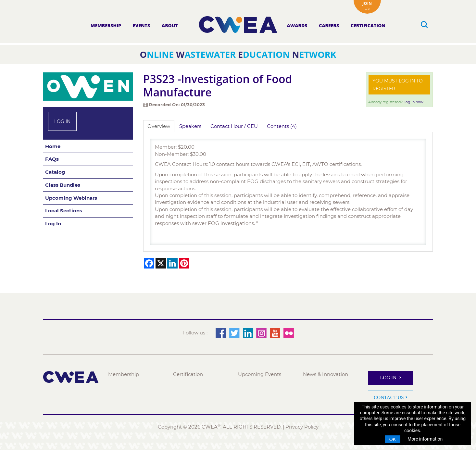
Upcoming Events (260, 374)
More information (425, 439)
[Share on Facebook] (149, 263)
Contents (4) (282, 126)
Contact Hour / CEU (234, 126)
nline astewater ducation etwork (238, 54)
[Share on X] (161, 263)
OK (393, 439)
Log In (62, 121)
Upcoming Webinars (71, 198)
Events (141, 25)
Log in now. (414, 102)
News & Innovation (326, 374)
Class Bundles (63, 185)
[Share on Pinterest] (184, 263)
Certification (368, 25)
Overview (159, 126)
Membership (106, 25)
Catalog (55, 172)
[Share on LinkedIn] (172, 263)
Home (53, 146)
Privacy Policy (302, 427)
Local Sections (64, 211)
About (170, 25)
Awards (297, 25)
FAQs (52, 159)
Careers (329, 25)
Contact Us (389, 397)
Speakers (190, 126)
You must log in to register (398, 85)
